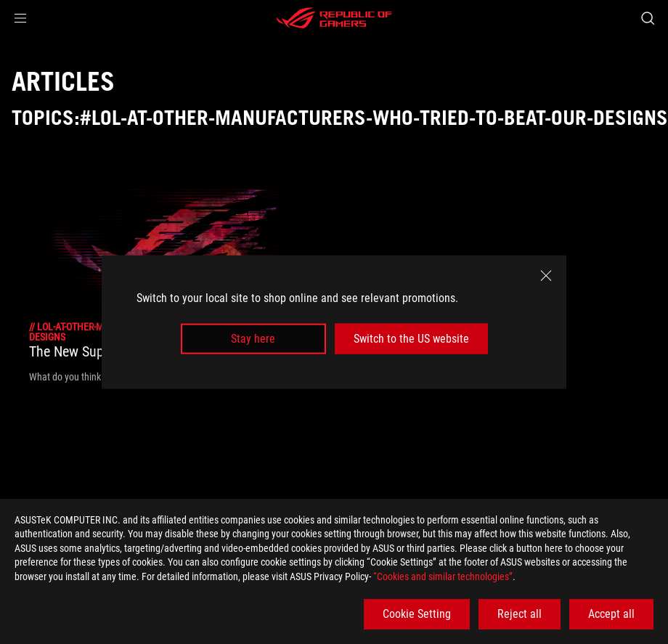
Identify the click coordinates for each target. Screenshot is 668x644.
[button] (20, 18)
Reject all (520, 614)
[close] (546, 275)
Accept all (611, 614)
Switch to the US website (411, 339)
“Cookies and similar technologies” (443, 576)
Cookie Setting (417, 614)
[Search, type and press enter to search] (648, 18)
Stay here (253, 339)
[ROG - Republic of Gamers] (334, 18)
